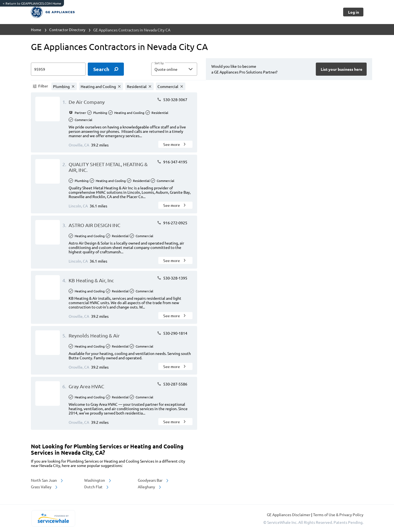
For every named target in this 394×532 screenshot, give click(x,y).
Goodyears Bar (154, 480)
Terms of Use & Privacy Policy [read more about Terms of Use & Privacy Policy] (338, 515)
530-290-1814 (172, 333)
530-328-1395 (172, 278)
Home (36, 30)
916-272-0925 (172, 223)
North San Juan (47, 480)
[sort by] (182, 69)
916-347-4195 (172, 162)
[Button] (353, 12)
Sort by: (159, 63)
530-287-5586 (172, 384)
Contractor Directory (67, 30)
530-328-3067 (172, 99)
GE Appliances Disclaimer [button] (289, 515)
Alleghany (150, 487)
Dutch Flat (97, 487)
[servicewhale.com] (53, 518)
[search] (106, 69)
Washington (98, 480)
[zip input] (58, 69)
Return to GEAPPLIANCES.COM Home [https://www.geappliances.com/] (32, 3)
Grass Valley (45, 487)
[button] (174, 69)
